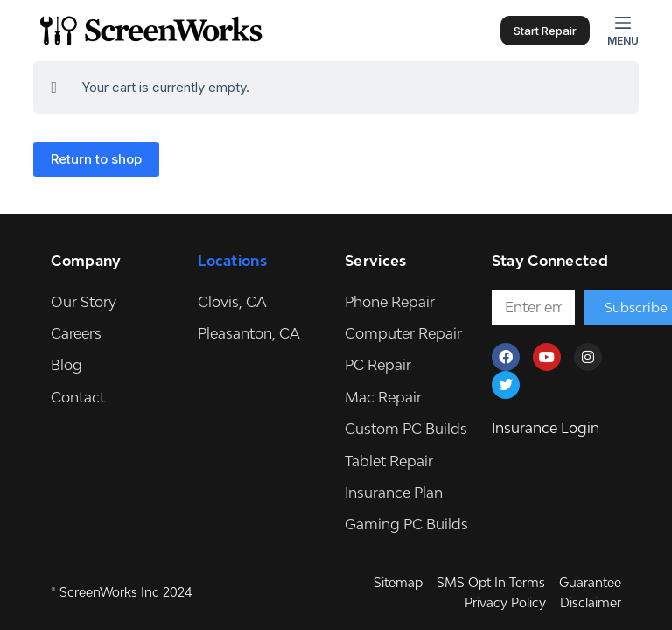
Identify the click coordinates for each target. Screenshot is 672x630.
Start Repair (545, 31)
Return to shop (96, 159)
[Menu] (623, 31)
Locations (232, 261)
